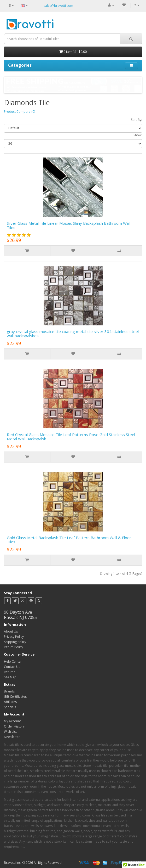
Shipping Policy (15, 642)
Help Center (13, 661)
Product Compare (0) (19, 112)
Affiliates (10, 702)
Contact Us (12, 667)
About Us (11, 631)
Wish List (10, 732)
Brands (9, 691)
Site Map (10, 677)
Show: (138, 135)
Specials (10, 707)
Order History (14, 726)
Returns (10, 672)
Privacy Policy (14, 637)
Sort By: (136, 120)
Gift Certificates (15, 697)
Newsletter (12, 737)
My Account (12, 721)
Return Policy (13, 647)
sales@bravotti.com (58, 6)
